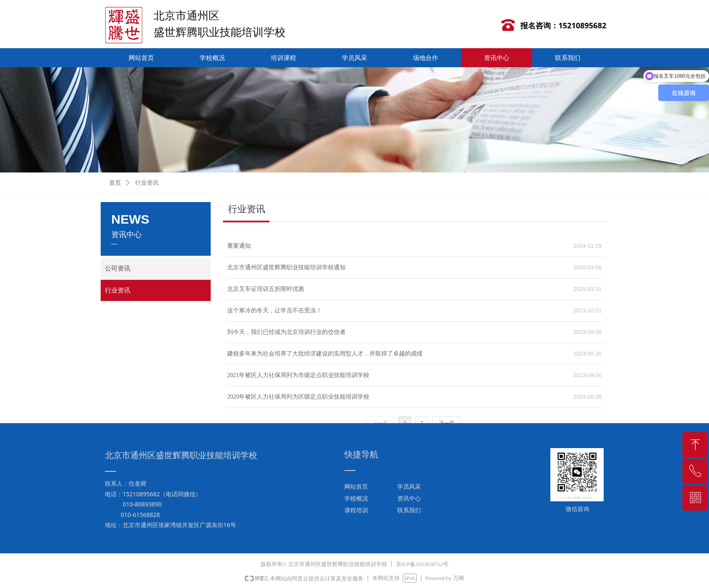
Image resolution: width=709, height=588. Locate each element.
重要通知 (239, 246)
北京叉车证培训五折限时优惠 (266, 289)
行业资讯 (147, 183)
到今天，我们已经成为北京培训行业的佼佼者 (286, 332)
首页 (115, 183)
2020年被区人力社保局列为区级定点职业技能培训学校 (298, 397)
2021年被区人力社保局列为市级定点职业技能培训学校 (298, 375)
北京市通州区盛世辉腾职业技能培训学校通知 (286, 267)
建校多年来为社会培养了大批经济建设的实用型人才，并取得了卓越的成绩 (325, 354)
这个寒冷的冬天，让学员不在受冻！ (275, 310)
